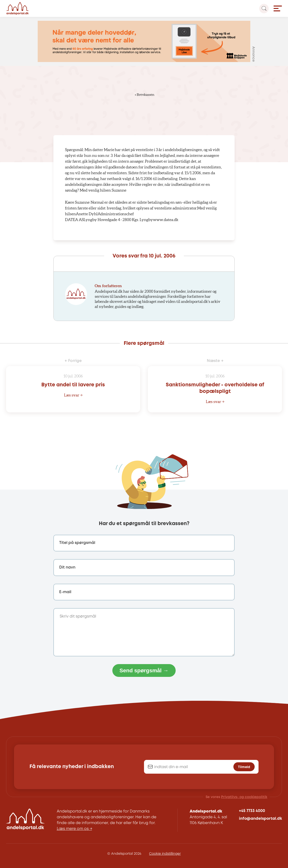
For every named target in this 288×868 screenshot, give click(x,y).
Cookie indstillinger (165, 854)
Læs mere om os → (74, 829)
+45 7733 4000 (252, 811)
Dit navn (67, 567)
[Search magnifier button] (264, 9)
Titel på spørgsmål (77, 543)
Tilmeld (244, 767)
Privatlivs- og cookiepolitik (244, 797)
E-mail (65, 592)
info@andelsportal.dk (260, 819)
